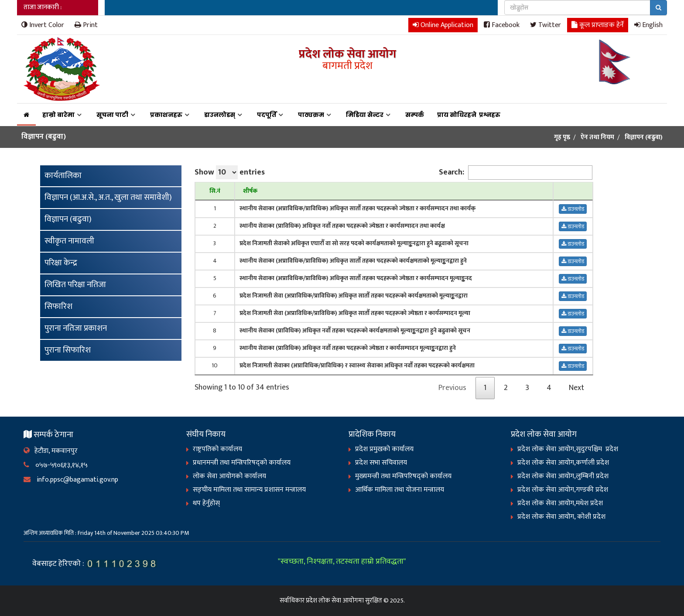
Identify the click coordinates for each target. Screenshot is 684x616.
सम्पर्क (415, 115)
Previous (452, 388)
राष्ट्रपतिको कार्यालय (217, 449)
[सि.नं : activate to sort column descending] (215, 191)
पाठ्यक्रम (311, 115)
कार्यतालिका (63, 176)
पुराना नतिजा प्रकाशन (76, 328)
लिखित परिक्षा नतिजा (75, 285)
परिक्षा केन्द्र (61, 263)
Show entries (230, 172)
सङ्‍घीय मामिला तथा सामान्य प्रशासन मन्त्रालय (249, 490)
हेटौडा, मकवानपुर (51, 451)
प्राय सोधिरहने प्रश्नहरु (470, 115)
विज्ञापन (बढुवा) (68, 219)
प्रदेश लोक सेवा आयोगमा (335, 601)
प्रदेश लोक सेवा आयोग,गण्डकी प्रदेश (563, 490)
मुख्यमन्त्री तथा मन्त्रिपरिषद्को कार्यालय (403, 476)
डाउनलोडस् (220, 115)
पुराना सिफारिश (68, 350)
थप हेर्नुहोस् (206, 503)
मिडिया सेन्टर (365, 115)
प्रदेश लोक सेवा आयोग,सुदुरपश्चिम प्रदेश (568, 449)
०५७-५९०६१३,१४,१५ (56, 465)
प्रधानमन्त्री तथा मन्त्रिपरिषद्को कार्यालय (242, 463)
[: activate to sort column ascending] (573, 191)
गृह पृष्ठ (562, 137)
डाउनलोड (573, 209)
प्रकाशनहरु (166, 115)
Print (86, 25)
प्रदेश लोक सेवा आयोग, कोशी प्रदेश (561, 517)
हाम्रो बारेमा (58, 115)
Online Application (443, 25)
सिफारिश (58, 306)
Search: (516, 173)
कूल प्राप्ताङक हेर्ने (598, 25)
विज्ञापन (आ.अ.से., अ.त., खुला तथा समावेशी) (108, 197)
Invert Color (43, 25)
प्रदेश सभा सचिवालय (381, 463)
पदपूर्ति (267, 115)
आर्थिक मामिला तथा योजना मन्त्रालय (400, 490)
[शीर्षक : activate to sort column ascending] (394, 191)
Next (576, 388)
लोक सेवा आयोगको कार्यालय (229, 476)
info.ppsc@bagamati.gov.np (71, 480)
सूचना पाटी (112, 115)
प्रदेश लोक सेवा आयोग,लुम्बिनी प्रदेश (563, 476)
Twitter (545, 25)
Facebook (502, 25)
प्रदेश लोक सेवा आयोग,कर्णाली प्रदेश (563, 463)
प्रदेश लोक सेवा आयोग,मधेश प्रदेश (560, 503)
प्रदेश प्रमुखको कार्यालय (384, 449)
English (648, 25)
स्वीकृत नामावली (69, 241)
